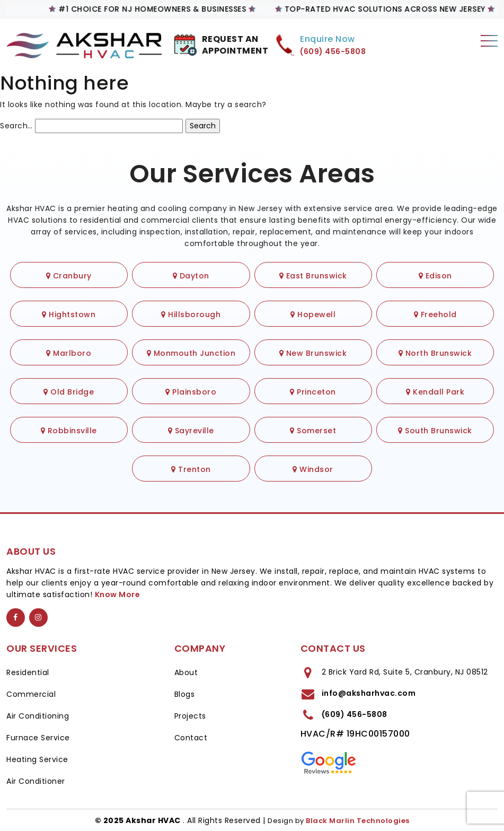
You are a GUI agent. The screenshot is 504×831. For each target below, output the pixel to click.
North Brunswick (435, 353)
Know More (118, 594)
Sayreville (191, 431)
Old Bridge (69, 392)
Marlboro (69, 353)
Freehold (435, 314)
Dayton (191, 276)
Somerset (313, 431)
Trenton (191, 469)
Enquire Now (328, 39)
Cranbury (69, 276)
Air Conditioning (38, 716)
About (186, 672)
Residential (28, 672)
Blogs (185, 694)
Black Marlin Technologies (358, 821)
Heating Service (37, 759)
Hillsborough (191, 314)
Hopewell (313, 314)
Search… (16, 126)
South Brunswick (435, 431)
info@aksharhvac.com (369, 693)
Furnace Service (38, 738)
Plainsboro (191, 392)
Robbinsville (69, 431)
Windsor (313, 469)
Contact (191, 738)
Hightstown (69, 314)
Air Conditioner (36, 781)
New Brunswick (313, 353)
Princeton (313, 392)
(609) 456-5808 (355, 714)
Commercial (31, 694)
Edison (435, 276)
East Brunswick (313, 276)
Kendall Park (435, 392)
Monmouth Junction (191, 353)
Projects (190, 716)
